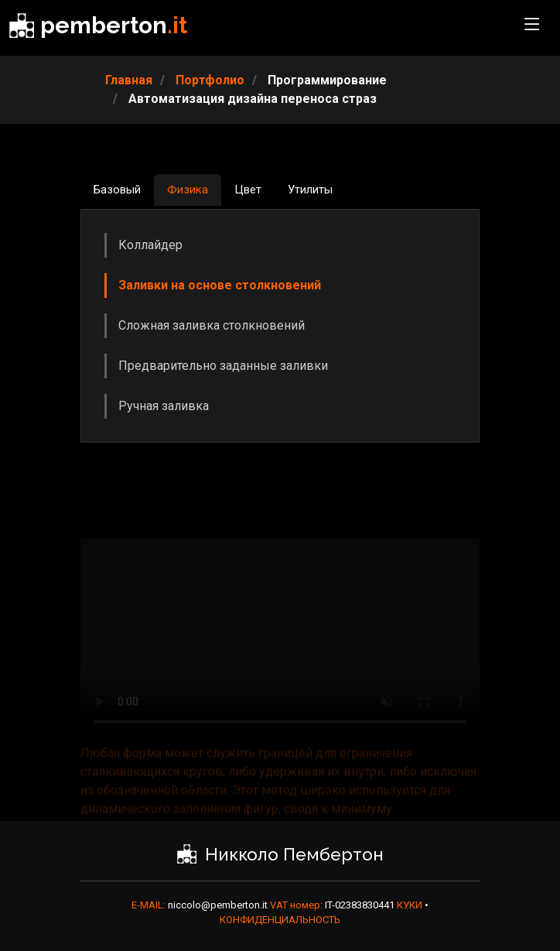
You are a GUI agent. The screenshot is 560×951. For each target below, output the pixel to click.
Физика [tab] (188, 190)
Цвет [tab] (248, 190)
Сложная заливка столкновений (212, 325)
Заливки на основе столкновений (220, 285)
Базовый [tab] (117, 190)
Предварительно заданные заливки (223, 366)
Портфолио (210, 80)
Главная (129, 80)
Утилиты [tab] (310, 190)
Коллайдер (150, 245)
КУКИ (411, 905)
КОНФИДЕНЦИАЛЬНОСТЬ (280, 920)
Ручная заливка (164, 406)
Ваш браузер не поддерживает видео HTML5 (280, 651)
